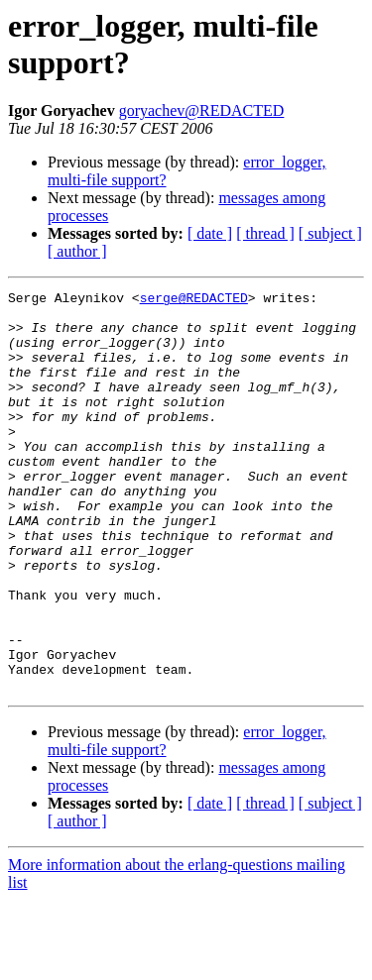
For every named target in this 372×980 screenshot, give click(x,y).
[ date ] (210, 233)
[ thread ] (265, 233)
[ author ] (77, 251)
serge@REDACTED (194, 300)
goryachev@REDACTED (202, 110)
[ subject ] (330, 233)
